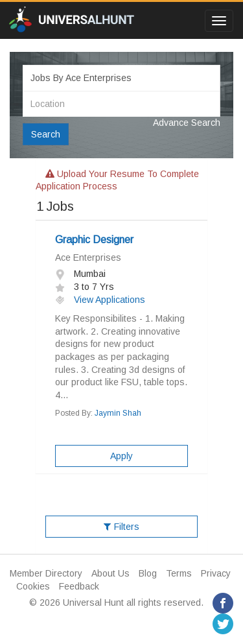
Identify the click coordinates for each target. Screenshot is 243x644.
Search (46, 134)
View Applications (100, 300)
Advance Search (187, 123)
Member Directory (46, 573)
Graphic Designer (94, 240)
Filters (121, 527)
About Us (110, 573)
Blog (148, 573)
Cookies (33, 586)
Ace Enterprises (88, 257)
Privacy (216, 573)
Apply (121, 456)
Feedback (79, 586)
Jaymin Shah (118, 413)
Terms (179, 573)
